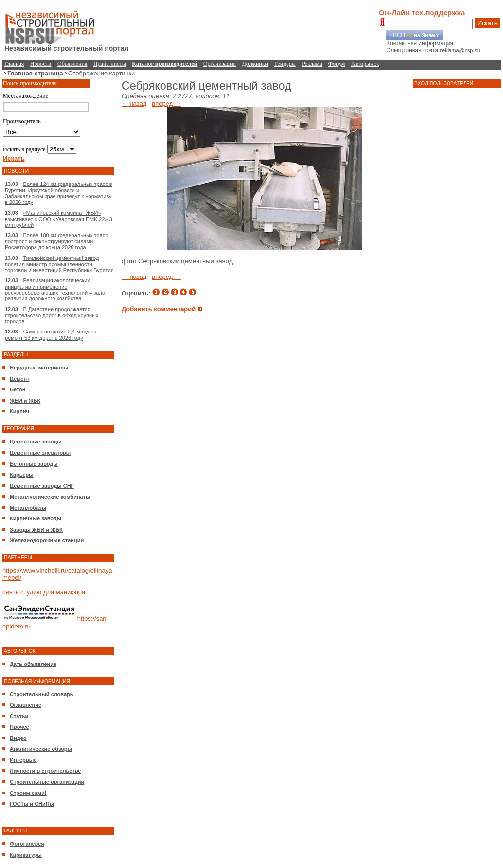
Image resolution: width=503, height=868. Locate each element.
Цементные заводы (36, 442)
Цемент (19, 379)
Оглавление (26, 705)
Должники (255, 64)
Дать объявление (33, 664)
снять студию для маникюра (44, 592)
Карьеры (22, 475)
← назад (134, 103)
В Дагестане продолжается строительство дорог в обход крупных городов (52, 315)
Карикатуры (26, 855)
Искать (487, 23)
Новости (41, 64)
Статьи (19, 716)
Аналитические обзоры (41, 749)
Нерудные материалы (39, 368)
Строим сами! (28, 793)
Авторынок (365, 64)
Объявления (72, 64)
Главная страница (35, 73)
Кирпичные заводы (36, 518)
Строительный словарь (42, 694)
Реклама (312, 64)
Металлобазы (28, 508)
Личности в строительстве (45, 771)
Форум (337, 64)
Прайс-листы (110, 64)
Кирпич (19, 411)
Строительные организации (47, 782)
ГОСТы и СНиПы (32, 804)
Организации (220, 64)
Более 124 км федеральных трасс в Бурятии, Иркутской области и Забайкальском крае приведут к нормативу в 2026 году (59, 193)
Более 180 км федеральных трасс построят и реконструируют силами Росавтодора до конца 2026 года (56, 241)
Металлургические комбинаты (50, 497)
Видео (18, 738)
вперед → (166, 103)
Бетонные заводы (34, 464)
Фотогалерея (27, 844)
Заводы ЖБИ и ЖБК (36, 530)
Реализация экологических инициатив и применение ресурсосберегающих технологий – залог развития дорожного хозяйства (56, 289)
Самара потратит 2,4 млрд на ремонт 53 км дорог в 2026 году (51, 335)
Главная (14, 64)
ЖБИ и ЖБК (25, 401)
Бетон (18, 389)
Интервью (23, 760)
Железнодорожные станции (47, 540)
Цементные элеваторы (40, 453)
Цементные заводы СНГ (42, 486)
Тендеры (285, 64)
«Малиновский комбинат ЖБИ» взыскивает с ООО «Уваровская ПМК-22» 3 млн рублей (59, 219)
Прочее (19, 727)
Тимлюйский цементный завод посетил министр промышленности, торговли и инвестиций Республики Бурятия (59, 264)
